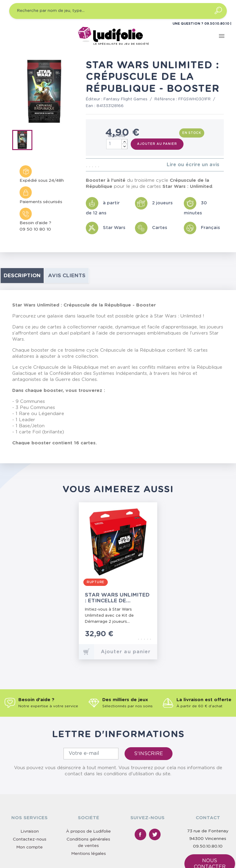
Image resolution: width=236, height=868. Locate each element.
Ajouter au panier (157, 144)
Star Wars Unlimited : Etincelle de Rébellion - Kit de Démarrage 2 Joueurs (117, 598)
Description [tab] (22, 276)
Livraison (30, 831)
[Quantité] (117, 144)
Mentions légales (89, 854)
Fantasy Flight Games (125, 99)
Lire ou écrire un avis (193, 165)
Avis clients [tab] (67, 276)
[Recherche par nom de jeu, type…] (118, 11)
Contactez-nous (30, 839)
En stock (192, 133)
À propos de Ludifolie (88, 831)
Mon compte (29, 847)
